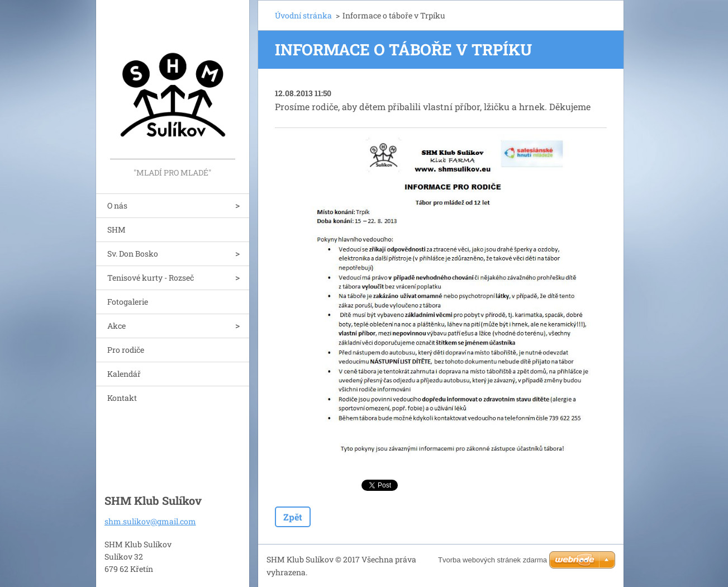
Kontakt (122, 398)
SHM (116, 229)
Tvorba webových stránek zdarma (493, 560)
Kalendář (124, 374)
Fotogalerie (128, 302)
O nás (117, 205)
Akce (116, 326)
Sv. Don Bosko (133, 254)
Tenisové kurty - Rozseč (151, 278)
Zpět (293, 517)
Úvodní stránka (303, 15)
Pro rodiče (126, 350)
